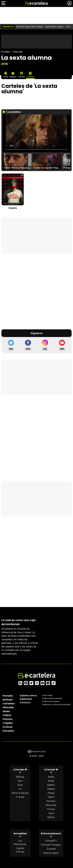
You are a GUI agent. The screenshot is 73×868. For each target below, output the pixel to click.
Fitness (51, 809)
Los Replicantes (20, 842)
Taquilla (8, 723)
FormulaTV (51, 841)
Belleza (51, 785)
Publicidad (26, 699)
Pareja (51, 793)
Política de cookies (51, 701)
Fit (20, 789)
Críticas (8, 727)
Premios (8, 719)
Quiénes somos (28, 696)
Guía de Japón (51, 853)
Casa (51, 813)
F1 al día (20, 797)
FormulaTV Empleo (51, 845)
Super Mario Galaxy (54, 27)
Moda (51, 781)
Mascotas (51, 805)
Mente (51, 817)
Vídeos (7, 715)
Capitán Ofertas (20, 850)
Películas (18, 52)
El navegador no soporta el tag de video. (36, 133)
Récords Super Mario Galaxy (30, 27)
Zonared (51, 849)
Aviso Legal (47, 695)
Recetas (51, 801)
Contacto (25, 702)
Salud (51, 797)
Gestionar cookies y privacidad (56, 704)
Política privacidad (52, 698)
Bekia (51, 777)
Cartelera (9, 704)
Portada (5, 52)
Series (6, 711)
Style (20, 785)
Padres (51, 789)
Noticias (8, 700)
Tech (20, 781)
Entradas (8, 731)
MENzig (20, 777)
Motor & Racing (20, 793)
